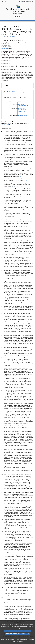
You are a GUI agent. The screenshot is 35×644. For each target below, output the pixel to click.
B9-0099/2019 (5, 47)
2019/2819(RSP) (11, 37)
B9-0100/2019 (5, 48)
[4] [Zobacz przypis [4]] (27, 180)
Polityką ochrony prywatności (10, 642)
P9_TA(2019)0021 (22, 115)
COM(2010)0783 (18, 186)
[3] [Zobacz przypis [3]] (21, 176)
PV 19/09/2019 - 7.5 (23, 108)
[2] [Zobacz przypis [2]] (12, 166)
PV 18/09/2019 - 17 (23, 104)
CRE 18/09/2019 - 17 (23, 106)
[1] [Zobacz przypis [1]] (8, 152)
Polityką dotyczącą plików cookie (26, 642)
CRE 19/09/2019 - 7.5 (23, 110)
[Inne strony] (25, 1)
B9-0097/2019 (5, 44)
